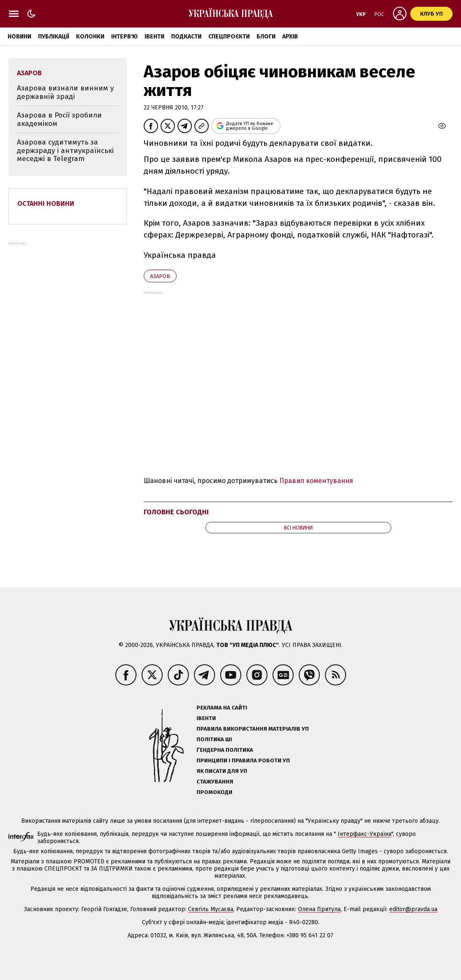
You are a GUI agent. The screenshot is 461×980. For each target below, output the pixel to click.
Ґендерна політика (225, 750)
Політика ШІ (214, 739)
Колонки (90, 37)
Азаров (160, 276)
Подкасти (186, 37)
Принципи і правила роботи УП (243, 760)
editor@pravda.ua (413, 909)
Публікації (54, 37)
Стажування (215, 782)
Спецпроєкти (229, 37)
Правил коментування (316, 481)
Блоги (266, 37)
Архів (290, 37)
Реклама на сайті (222, 708)
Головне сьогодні (176, 512)
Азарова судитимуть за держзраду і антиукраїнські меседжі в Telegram (65, 150)
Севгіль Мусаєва (211, 909)
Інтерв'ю (124, 37)
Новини (19, 37)
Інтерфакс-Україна (364, 834)
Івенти (154, 37)
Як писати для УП (222, 771)
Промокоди (214, 792)
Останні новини (46, 203)
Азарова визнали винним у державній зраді (65, 92)
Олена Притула (319, 909)
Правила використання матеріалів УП (253, 729)
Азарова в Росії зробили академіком (59, 119)
